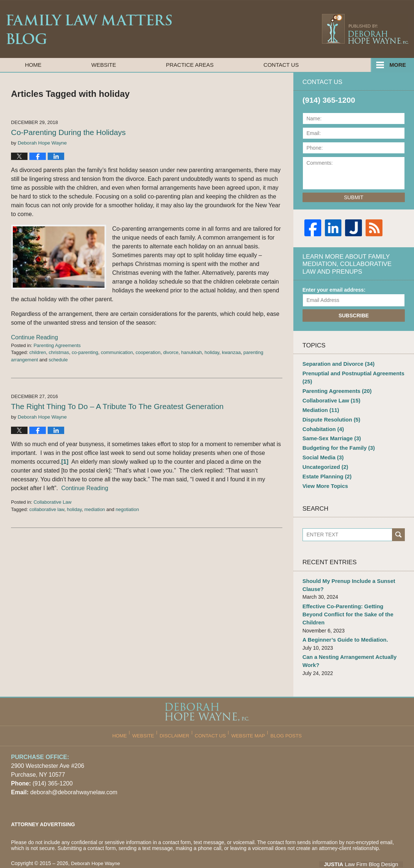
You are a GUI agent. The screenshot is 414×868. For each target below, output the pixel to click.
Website (104, 65)
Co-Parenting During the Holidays (68, 132)
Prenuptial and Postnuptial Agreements (351, 377)
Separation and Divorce (336, 364)
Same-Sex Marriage (330, 434)
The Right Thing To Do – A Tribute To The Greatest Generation (117, 406)
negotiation (127, 509)
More (398, 65)
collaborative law (47, 509)
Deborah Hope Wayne (96, 845)
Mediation (320, 407)
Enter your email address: (334, 290)
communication (117, 352)
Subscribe (353, 316)
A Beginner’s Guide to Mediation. (343, 623)
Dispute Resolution (330, 416)
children (38, 352)
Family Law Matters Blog (89, 29)
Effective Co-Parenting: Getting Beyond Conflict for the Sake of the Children (351, 602)
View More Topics (324, 479)
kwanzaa (231, 352)
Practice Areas (190, 65)
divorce (171, 352)
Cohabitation (322, 425)
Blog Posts (283, 715)
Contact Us (281, 65)
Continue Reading (34, 337)
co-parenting (85, 352)
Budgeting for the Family (337, 443)
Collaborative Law (52, 502)
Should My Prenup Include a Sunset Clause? (346, 578)
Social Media (322, 452)
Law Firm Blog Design (368, 846)
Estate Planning (326, 470)
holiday (212, 352)
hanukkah (191, 352)
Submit (354, 197)
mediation (95, 509)
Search (398, 528)
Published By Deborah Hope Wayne (365, 29)
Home (33, 65)
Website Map (248, 715)
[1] (65, 462)
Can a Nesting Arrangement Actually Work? (347, 643)
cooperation (148, 352)
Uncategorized (324, 461)
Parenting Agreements (57, 345)
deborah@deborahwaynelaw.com (74, 774)
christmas (59, 352)
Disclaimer (178, 715)
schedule (58, 360)
